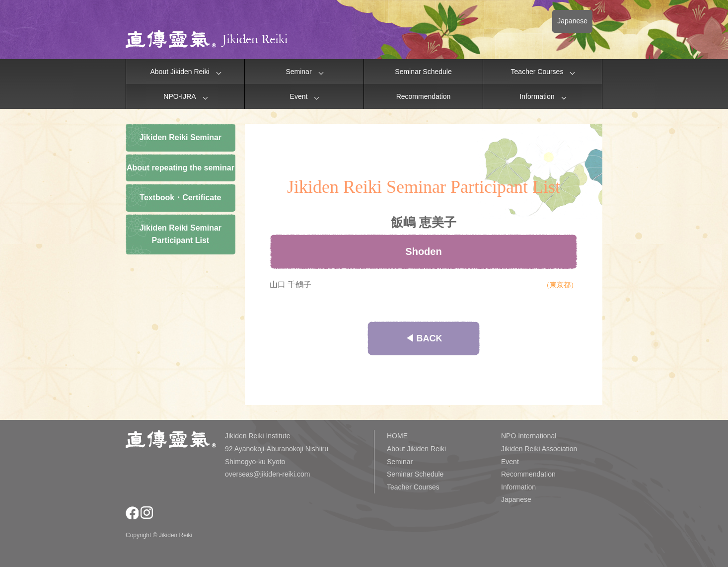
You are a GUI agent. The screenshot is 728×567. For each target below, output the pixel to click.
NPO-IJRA (180, 96)
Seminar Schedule (423, 72)
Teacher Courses (537, 72)
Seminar (298, 72)
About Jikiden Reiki (180, 72)
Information (537, 96)
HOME (397, 436)
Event (299, 96)
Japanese (572, 21)
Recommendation (424, 96)
